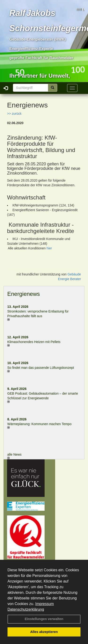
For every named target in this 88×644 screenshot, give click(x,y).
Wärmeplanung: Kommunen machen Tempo (39, 424)
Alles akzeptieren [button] (44, 632)
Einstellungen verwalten (44, 619)
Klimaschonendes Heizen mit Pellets (34, 342)
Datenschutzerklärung (26, 609)
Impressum (44, 604)
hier (49, 248)
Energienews (24, 294)
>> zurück (14, 114)
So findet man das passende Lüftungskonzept (41, 368)
